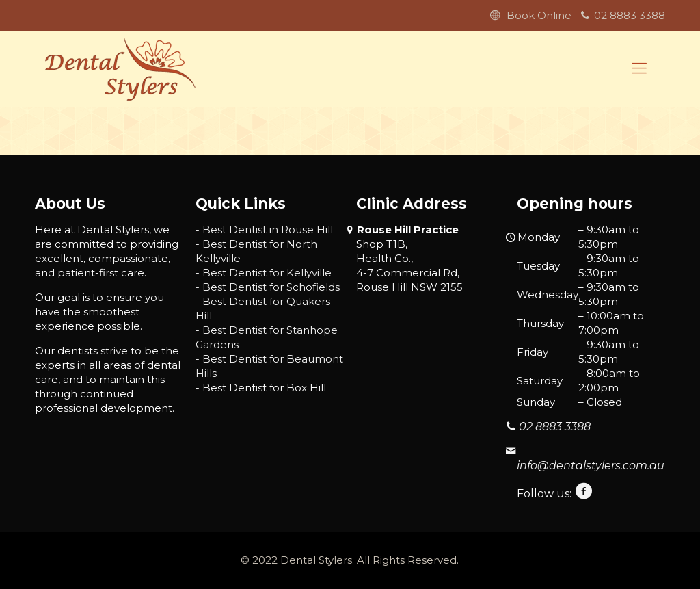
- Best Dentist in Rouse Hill (264, 230)
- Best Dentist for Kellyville (264, 273)
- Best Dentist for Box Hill (261, 388)
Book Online (539, 15)
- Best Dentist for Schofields (268, 287)
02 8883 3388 (630, 15)
